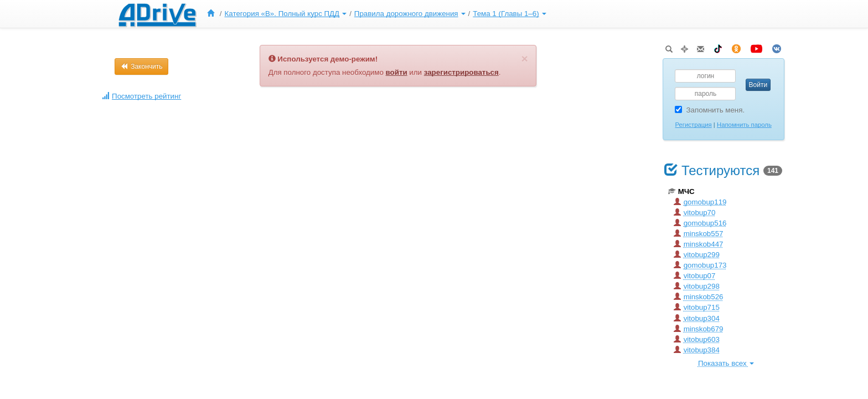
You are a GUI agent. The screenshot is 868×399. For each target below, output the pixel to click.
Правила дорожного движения (410, 14)
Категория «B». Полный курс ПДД (286, 14)
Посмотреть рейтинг (141, 96)
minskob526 (699, 297)
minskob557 (699, 234)
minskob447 (699, 244)
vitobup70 (695, 213)
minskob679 (699, 329)
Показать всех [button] (726, 363)
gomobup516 (700, 223)
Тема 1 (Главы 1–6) (509, 14)
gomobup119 (700, 202)
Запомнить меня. (710, 110)
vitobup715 (697, 307)
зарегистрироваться (461, 72)
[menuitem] (213, 14)
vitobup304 (697, 318)
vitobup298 (697, 286)
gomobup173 (700, 265)
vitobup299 (697, 255)
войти (397, 72)
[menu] (375, 14)
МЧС (681, 191)
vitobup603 (697, 339)
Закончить (142, 66)
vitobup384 (697, 350)
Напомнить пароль (744, 125)
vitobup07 (695, 276)
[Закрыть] (524, 58)
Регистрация (693, 125)
